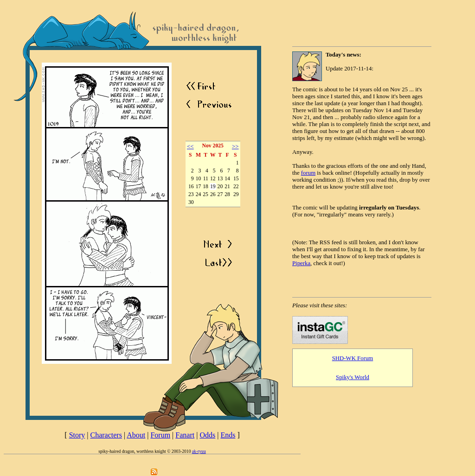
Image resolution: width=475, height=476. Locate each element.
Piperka (301, 263)
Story (77, 435)
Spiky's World (353, 377)
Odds (207, 435)
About (136, 435)
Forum (160, 435)
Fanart (185, 435)
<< (190, 146)
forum (308, 173)
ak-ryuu (199, 451)
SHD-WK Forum (353, 358)
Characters (106, 435)
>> (235, 146)
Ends (228, 435)
